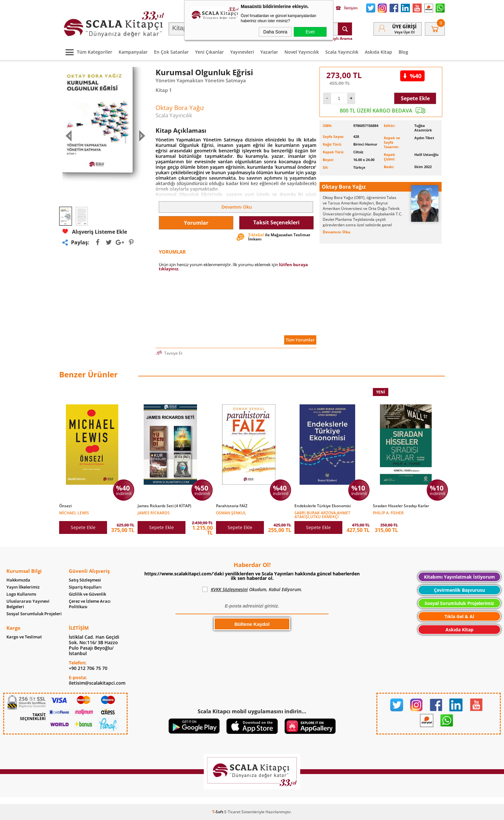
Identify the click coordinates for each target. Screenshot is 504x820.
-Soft (218, 812)
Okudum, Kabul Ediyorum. (252, 590)
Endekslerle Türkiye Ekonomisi (323, 506)
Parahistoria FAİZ (232, 506)
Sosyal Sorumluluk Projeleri (34, 614)
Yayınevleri (242, 52)
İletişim (347, 8)
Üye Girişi (404, 26)
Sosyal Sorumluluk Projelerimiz (459, 603)
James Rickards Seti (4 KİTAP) (164, 506)
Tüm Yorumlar (300, 340)
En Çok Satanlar (171, 52)
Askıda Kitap (378, 52)
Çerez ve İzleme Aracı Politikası (90, 604)
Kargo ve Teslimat (24, 637)
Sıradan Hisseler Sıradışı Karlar (401, 506)
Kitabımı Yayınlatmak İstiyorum (459, 577)
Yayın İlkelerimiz (23, 587)
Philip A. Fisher (388, 513)
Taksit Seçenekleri (276, 222)
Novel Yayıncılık (302, 52)
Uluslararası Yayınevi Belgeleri (28, 604)
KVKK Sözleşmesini (229, 589)
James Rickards (154, 513)
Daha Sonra (275, 32)
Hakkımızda (18, 580)
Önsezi (65, 506)
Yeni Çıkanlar (209, 52)
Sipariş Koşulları (85, 587)
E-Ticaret (232, 812)
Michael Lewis (74, 513)
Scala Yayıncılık (342, 52)
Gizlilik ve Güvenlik (87, 594)
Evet (310, 32)
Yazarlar (269, 52)
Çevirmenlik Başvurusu (459, 590)
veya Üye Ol (405, 32)
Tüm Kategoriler (87, 52)
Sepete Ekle (415, 98)
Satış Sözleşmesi (85, 580)
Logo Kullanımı (21, 594)
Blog (403, 52)
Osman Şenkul (231, 513)
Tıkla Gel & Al (459, 616)
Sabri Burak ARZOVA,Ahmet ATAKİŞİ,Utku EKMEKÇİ (322, 514)
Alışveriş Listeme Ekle (95, 232)
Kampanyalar (133, 52)
